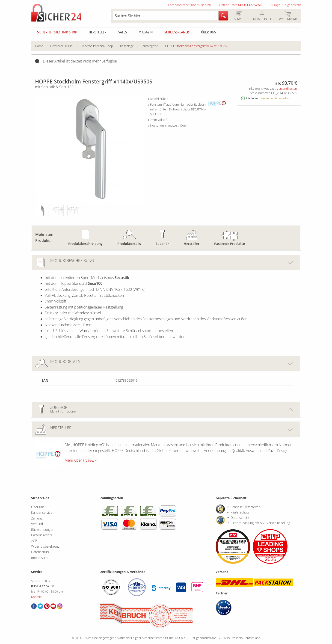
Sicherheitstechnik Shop (57, 32)
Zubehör (162, 244)
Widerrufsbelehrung (45, 546)
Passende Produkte (230, 244)
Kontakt (36, 597)
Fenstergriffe (149, 46)
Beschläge (127, 46)
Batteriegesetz (42, 535)
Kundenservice (42, 512)
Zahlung (37, 518)
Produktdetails (129, 244)
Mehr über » (81, 460)
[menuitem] (43, 46)
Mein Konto (262, 16)
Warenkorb (288, 16)
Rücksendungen (43, 530)
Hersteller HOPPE (62, 46)
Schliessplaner (177, 32)
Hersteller (98, 32)
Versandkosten (287, 89)
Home (39, 46)
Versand (37, 524)
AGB (34, 541)
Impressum (39, 558)
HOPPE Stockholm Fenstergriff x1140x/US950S (196, 46)
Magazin (146, 32)
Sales (123, 32)
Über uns (208, 32)
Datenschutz (40, 552)
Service (239, 16)
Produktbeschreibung (85, 244)
